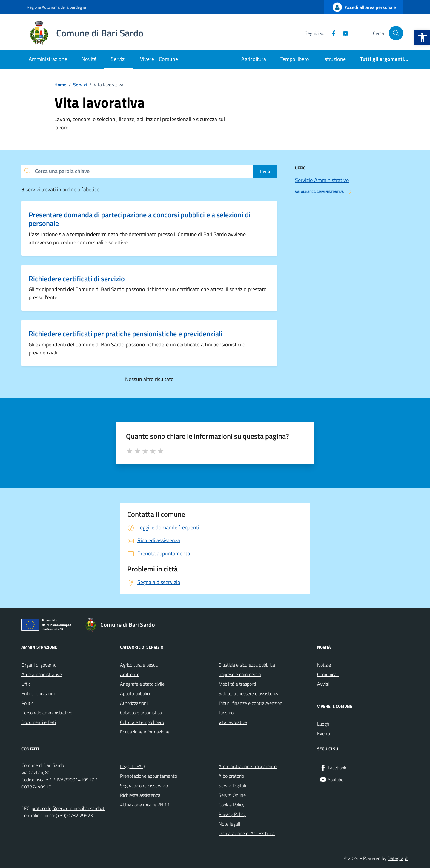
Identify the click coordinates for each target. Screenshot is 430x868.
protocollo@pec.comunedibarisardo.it (68, 808)
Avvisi (323, 684)
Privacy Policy (232, 814)
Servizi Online (232, 795)
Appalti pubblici (135, 693)
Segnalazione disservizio (144, 786)
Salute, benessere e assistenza (249, 693)
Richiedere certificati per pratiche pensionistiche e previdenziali (126, 334)
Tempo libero (295, 59)
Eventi (324, 733)
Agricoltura (254, 59)
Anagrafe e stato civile (142, 684)
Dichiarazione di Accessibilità (247, 833)
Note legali (229, 824)
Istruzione (335, 59)
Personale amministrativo (47, 713)
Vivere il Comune (159, 59)
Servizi (118, 59)
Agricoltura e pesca (139, 665)
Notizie (324, 665)
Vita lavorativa (233, 722)
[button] (422, 38)
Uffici (26, 684)
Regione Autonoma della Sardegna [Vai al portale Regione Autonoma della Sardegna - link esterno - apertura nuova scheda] (56, 7)
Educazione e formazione (145, 732)
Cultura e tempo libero (142, 722)
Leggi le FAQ (132, 766)
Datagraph (398, 858)
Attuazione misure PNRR (145, 805)
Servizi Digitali (232, 786)
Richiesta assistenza (140, 795)
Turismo (226, 713)
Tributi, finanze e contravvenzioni (251, 703)
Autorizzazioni (134, 703)
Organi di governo (39, 665)
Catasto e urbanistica (141, 713)
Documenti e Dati (39, 722)
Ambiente (130, 674)
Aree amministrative (42, 674)
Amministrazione (48, 59)
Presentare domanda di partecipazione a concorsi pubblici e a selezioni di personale (140, 219)
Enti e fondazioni (38, 693)
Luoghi (324, 724)
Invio (265, 171)
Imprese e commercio (240, 674)
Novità (89, 59)
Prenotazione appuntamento (149, 776)
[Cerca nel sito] (396, 33)
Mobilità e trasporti (237, 684)
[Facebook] (331, 33)
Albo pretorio (231, 776)
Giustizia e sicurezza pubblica (247, 665)
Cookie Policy (232, 805)
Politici (28, 703)
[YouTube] (343, 33)
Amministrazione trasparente (248, 766)
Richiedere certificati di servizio (77, 279)
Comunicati (328, 674)
